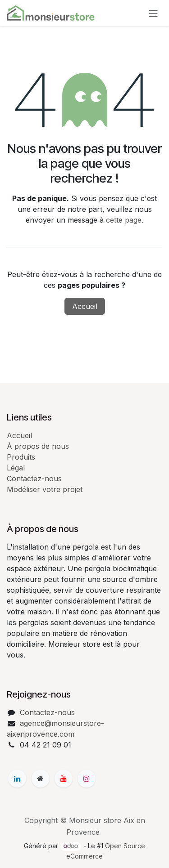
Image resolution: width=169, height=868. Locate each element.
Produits (21, 457)
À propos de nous (38, 446)
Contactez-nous (34, 479)
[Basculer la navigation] (153, 13)
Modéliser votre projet (45, 489)
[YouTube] (64, 779)
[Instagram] (87, 779)
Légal (16, 468)
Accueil (85, 306)
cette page (124, 220)
